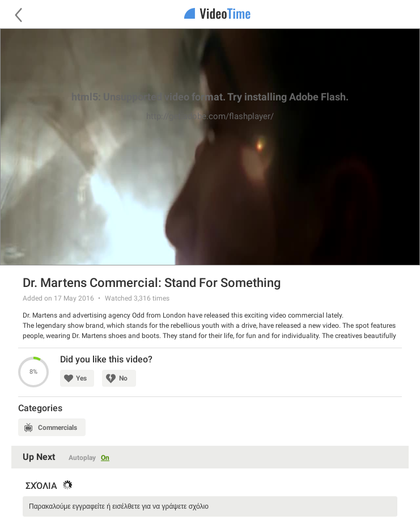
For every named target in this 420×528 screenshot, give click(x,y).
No (123, 378)
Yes (81, 378)
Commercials (58, 428)
